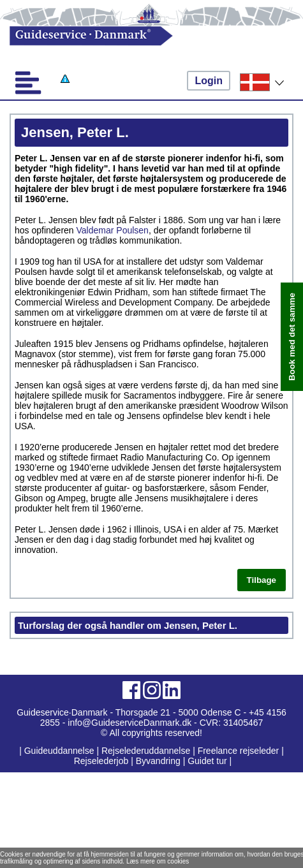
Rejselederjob (101, 761)
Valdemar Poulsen (113, 230)
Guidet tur (207, 761)
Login (209, 81)
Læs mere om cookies (158, 861)
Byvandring (158, 761)
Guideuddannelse (61, 751)
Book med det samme (292, 337)
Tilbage (262, 580)
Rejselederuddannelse (147, 751)
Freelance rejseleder (239, 751)
